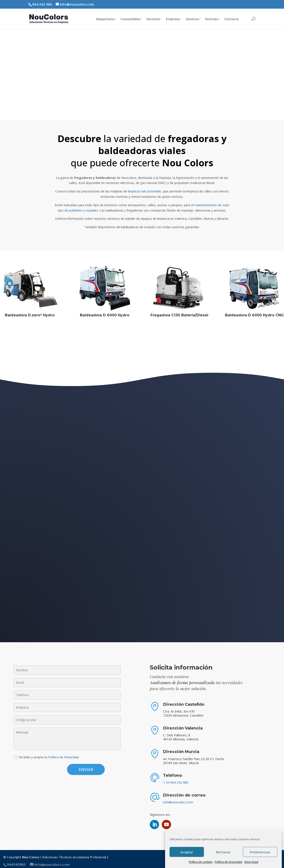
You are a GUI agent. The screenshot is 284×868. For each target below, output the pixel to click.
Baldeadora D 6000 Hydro (105, 312)
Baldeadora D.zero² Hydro (30, 312)
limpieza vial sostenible (144, 188)
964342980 (16, 861)
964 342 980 (42, 4)
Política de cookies (201, 862)
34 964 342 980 (177, 779)
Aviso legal (251, 862)
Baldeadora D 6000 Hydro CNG (254, 312)
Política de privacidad (228, 862)
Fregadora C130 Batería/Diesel (179, 312)
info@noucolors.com (178, 799)
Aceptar (187, 852)
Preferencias (260, 852)
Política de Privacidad (63, 754)
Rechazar (223, 852)
